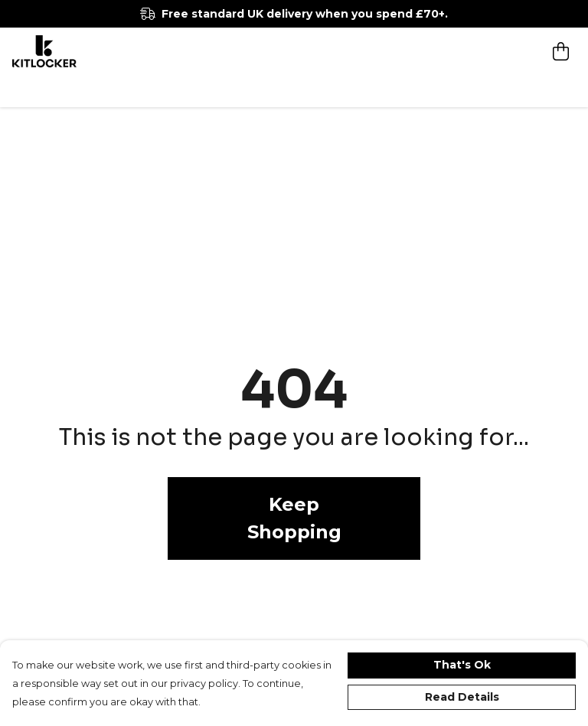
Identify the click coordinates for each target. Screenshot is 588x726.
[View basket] (560, 51)
